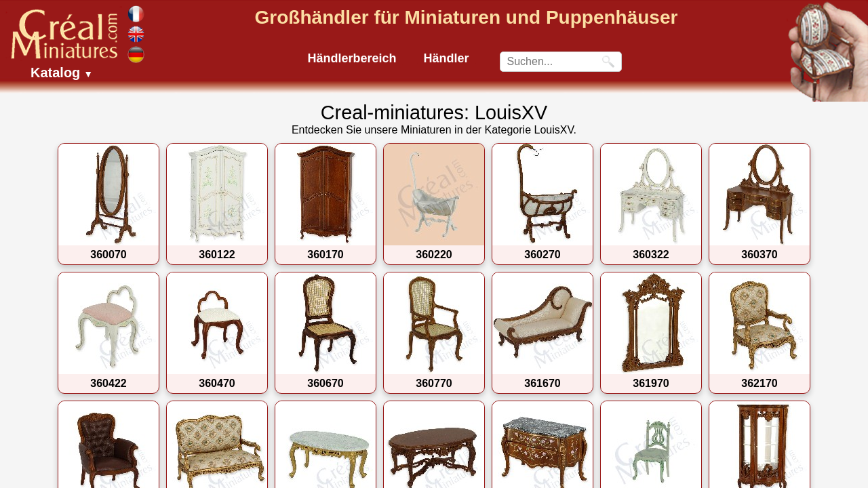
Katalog (62, 73)
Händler (447, 58)
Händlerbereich (352, 58)
